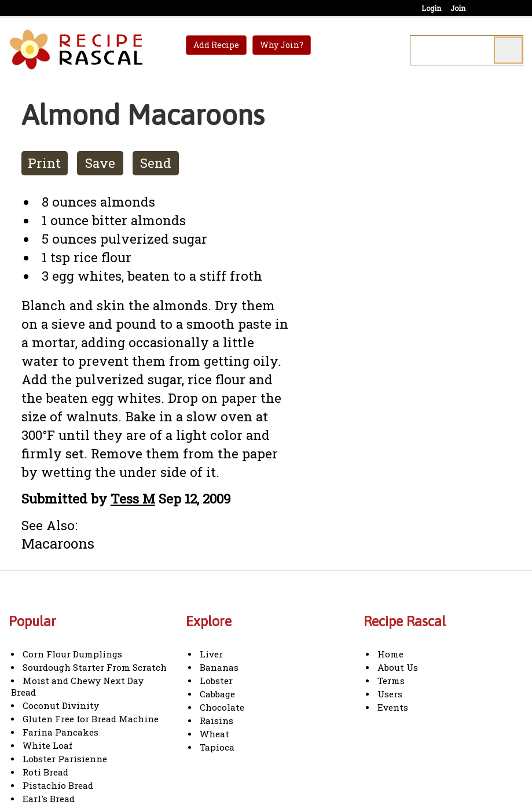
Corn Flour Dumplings (72, 654)
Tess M (133, 499)
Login (431, 8)
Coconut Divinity (61, 705)
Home (390, 654)
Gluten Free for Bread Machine (91, 719)
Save (100, 163)
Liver (211, 654)
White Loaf (47, 745)
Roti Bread (45, 772)
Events (393, 707)
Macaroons (58, 543)
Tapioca (217, 747)
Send (156, 163)
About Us (398, 667)
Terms (391, 681)
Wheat (214, 734)
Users (390, 694)
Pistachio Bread (58, 785)
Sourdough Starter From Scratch (95, 667)
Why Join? (282, 45)
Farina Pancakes (60, 732)
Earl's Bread (49, 799)
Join (458, 8)
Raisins (217, 721)
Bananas (219, 667)
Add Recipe (216, 45)
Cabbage (217, 694)
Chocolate (222, 707)
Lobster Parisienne (65, 759)
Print (44, 163)
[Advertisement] (404, 266)
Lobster (216, 681)
